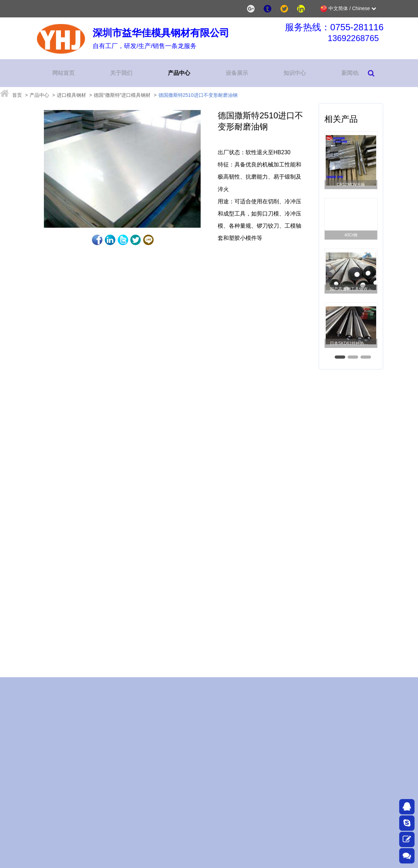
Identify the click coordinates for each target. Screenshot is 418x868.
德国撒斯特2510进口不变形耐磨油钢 (198, 95)
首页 (17, 95)
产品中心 (39, 95)
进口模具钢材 (71, 95)
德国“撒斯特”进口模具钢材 (122, 95)
